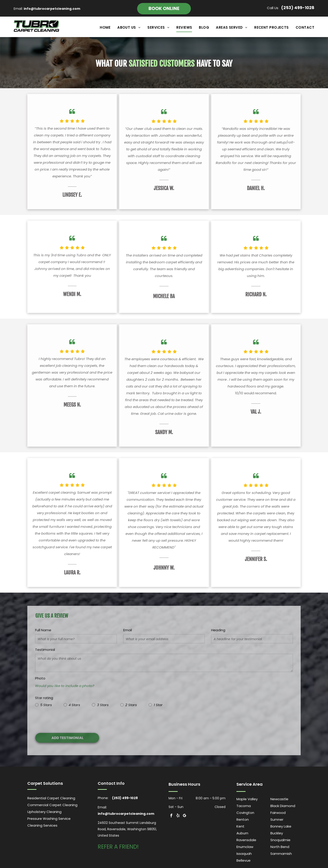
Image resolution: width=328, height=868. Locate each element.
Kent (240, 826)
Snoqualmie (280, 840)
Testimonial (45, 650)
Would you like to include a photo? (65, 686)
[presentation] (70, 720)
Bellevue (243, 860)
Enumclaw (245, 847)
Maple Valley (247, 799)
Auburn (242, 833)
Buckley (277, 833)
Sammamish (281, 854)
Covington (245, 813)
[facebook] (171, 816)
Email (128, 630)
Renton (243, 819)
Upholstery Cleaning (44, 812)
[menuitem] (102, 28)
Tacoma (244, 806)
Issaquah (244, 854)
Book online (164, 8)
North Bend (280, 847)
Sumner (277, 819)
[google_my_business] (185, 816)
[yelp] (178, 816)
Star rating (44, 698)
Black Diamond (283, 806)
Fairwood (278, 813)
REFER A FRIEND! (118, 847)
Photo (40, 678)
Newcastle (279, 799)
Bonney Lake (281, 826)
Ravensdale (246, 840)
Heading (218, 630)
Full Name (43, 630)
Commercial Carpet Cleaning (52, 805)
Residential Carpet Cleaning (51, 798)
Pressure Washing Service (49, 819)
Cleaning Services (42, 825)
